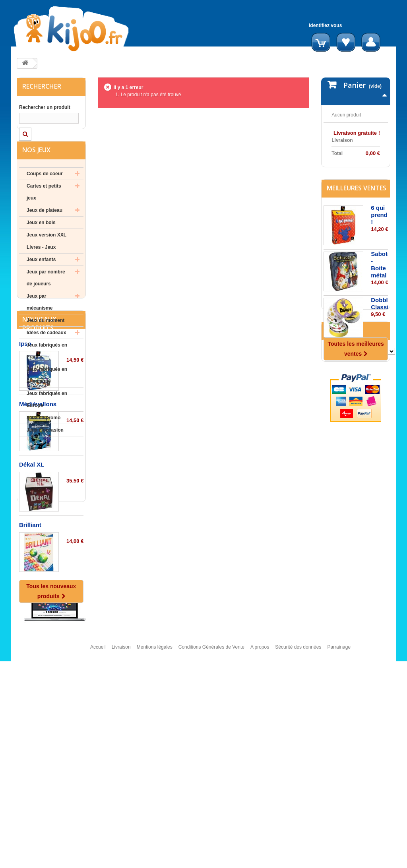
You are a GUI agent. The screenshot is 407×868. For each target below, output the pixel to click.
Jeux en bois (41, 240)
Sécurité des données (298, 857)
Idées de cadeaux (46, 350)
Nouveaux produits (39, 485)
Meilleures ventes (357, 223)
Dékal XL (32, 626)
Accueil (98, 857)
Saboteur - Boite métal (384, 299)
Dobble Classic (381, 338)
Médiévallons (38, 565)
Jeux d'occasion (45, 448)
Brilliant (30, 686)
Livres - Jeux (41, 265)
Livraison (121, 857)
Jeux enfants (41, 277)
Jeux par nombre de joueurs (46, 295)
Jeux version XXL (47, 252)
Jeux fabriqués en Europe (47, 417)
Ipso (25, 505)
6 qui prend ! (379, 250)
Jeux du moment (46, 338)
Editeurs (341, 426)
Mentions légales (155, 857)
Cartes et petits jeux (44, 209)
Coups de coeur (45, 191)
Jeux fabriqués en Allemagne (47, 393)
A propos (260, 857)
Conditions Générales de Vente (211, 857)
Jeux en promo (44, 435)
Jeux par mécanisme (40, 320)
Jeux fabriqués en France (47, 368)
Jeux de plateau (45, 228)
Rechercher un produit (45, 107)
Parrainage (339, 857)
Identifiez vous (325, 25)
